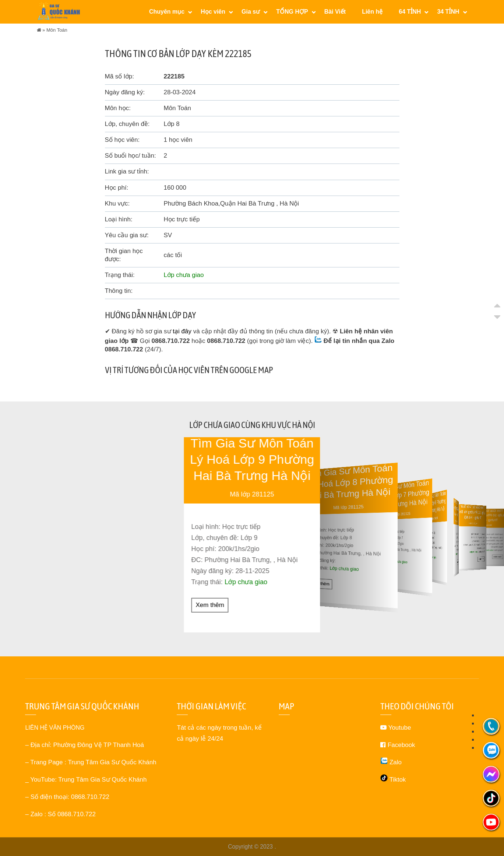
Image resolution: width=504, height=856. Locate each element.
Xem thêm (210, 605)
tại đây (182, 331)
